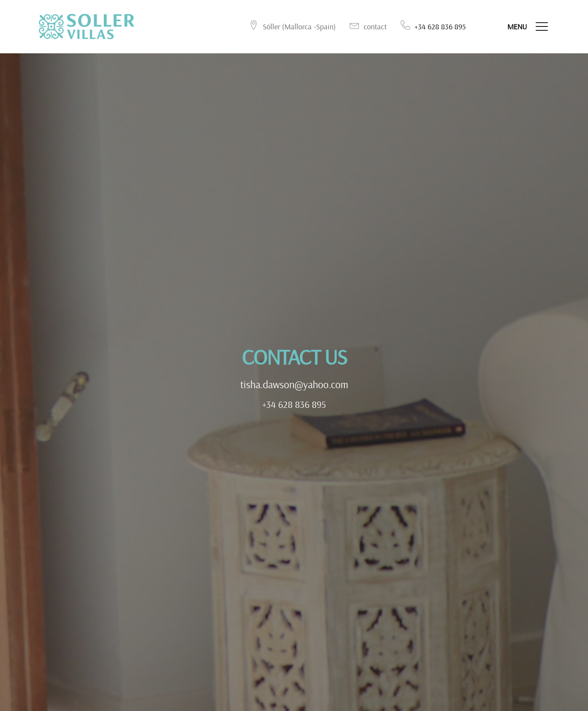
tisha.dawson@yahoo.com (294, 386)
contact (368, 26)
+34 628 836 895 (294, 405)
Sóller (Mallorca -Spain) (292, 26)
